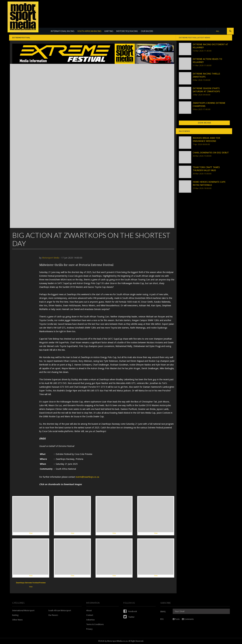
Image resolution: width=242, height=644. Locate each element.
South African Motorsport (60, 610)
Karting (15, 615)
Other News (17, 620)
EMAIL (163, 612)
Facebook (130, 611)
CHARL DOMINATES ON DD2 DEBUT (211, 153)
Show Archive (204, 123)
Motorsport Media (51, 258)
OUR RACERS (147, 31)
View (31, 515)
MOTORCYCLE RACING (127, 31)
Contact (90, 615)
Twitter (129, 617)
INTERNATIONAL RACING (63, 31)
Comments (188, 619)
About (89, 610)
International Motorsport (23, 610)
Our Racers (53, 615)
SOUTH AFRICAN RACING (89, 31)
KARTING (109, 31)
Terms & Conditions (95, 624)
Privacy (89, 629)
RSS (162, 619)
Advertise (90, 620)
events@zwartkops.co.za (87, 477)
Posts (176, 619)
